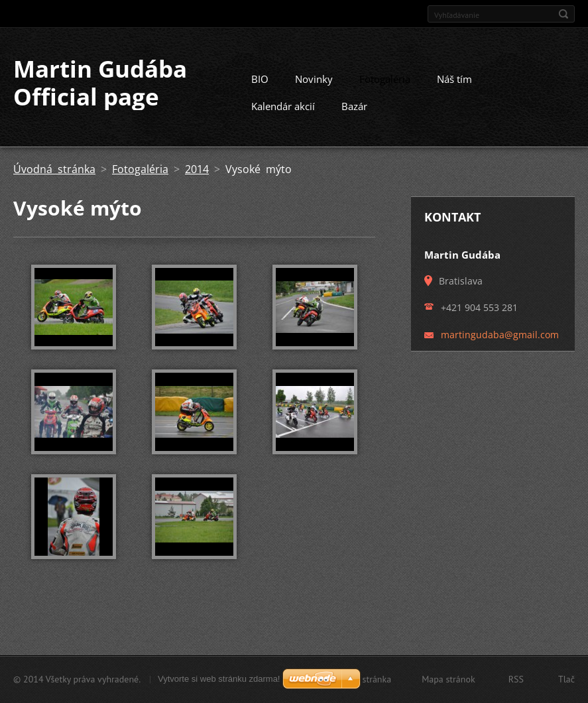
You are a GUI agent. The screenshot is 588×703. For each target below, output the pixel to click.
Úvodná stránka (54, 174)
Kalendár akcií (283, 111)
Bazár (354, 111)
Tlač (566, 679)
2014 (197, 174)
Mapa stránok (448, 679)
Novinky (314, 84)
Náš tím (454, 84)
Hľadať (563, 14)
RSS (516, 679)
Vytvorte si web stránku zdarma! (219, 679)
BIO (260, 84)
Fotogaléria (385, 84)
